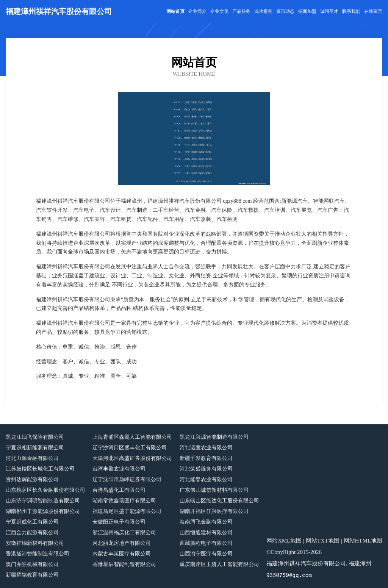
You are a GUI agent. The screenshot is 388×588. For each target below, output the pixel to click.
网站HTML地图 (363, 541)
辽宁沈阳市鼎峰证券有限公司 (127, 479)
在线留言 (373, 11)
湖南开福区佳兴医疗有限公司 (214, 511)
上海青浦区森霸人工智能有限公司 (132, 437)
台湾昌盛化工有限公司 (119, 490)
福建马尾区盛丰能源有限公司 (127, 511)
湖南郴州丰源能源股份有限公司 (43, 511)
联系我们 (351, 11)
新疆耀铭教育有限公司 (32, 575)
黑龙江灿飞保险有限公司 (35, 437)
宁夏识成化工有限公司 (32, 522)
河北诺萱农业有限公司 (206, 448)
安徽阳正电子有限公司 (119, 522)
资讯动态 (285, 11)
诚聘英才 (329, 11)
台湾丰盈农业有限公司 (119, 469)
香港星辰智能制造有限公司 (124, 564)
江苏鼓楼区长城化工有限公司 (40, 469)
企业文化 (219, 11)
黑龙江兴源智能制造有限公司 (214, 437)
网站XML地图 (284, 541)
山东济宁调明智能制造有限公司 (43, 501)
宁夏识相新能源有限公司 (35, 448)
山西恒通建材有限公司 (206, 532)
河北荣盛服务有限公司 (206, 469)
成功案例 (263, 11)
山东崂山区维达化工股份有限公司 (219, 501)
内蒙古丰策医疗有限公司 (122, 554)
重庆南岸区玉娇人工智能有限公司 (219, 564)
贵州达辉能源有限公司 (32, 479)
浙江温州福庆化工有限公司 (124, 532)
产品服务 (241, 11)
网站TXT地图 (323, 541)
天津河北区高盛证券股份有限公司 (132, 458)
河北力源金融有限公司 (32, 458)
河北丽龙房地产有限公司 (122, 543)
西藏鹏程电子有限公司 (206, 543)
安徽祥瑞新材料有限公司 (35, 543)
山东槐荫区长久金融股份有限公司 (45, 490)
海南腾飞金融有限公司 (206, 522)
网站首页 (175, 11)
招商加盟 (307, 11)
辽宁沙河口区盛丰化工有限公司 (130, 448)
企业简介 (197, 11)
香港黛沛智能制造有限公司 (38, 554)
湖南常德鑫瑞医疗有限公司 (124, 501)
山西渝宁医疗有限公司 (206, 554)
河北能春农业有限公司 (206, 479)
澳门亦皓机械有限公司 (32, 564)
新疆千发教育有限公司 (206, 458)
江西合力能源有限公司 (32, 532)
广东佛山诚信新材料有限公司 (214, 490)
